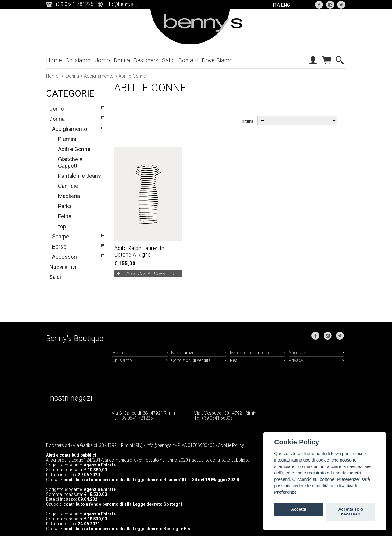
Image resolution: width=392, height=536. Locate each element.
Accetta (299, 509)
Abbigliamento (99, 76)
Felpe (65, 216)
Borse (59, 247)
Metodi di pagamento (250, 353)
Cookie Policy (231, 445)
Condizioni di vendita (191, 360)
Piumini (67, 139)
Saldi (168, 60)
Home (54, 60)
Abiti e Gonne (74, 149)
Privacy (296, 360)
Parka (65, 206)
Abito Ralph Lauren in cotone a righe (139, 251)
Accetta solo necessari (351, 512)
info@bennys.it (121, 4)
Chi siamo (78, 60)
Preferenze (285, 492)
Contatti (188, 60)
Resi (234, 360)
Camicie (68, 186)
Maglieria (69, 196)
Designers (146, 60)
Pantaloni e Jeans (80, 176)
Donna (122, 60)
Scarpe (61, 236)
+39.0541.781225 (136, 418)
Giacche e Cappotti (70, 162)
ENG (285, 5)
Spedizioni (299, 353)
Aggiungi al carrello (151, 273)
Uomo (102, 60)
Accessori (64, 257)
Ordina (247, 121)
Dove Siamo (217, 60)
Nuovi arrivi (63, 267)
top (62, 226)
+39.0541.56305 (217, 418)
